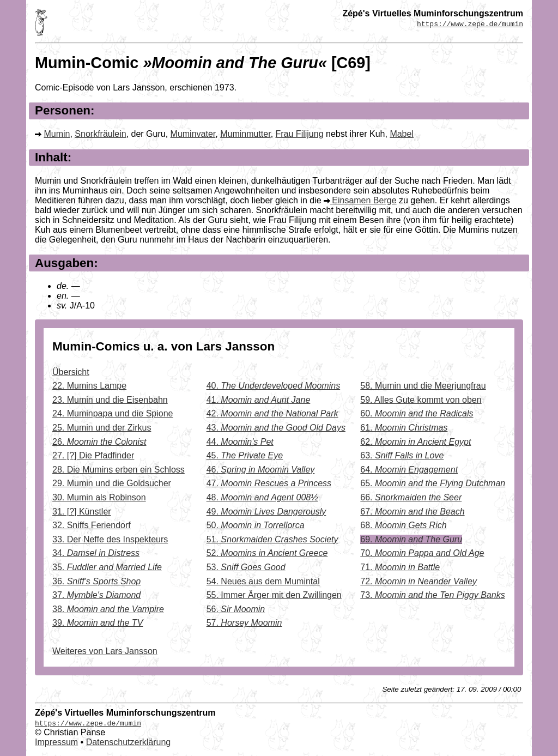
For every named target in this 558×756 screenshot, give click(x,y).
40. (273, 386)
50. (256, 525)
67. (412, 512)
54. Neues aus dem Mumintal (263, 581)
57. (244, 623)
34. (96, 553)
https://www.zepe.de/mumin (470, 23)
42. (272, 413)
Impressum (56, 742)
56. (236, 609)
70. (422, 553)
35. (107, 567)
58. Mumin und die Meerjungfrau (423, 386)
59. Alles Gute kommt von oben (421, 400)
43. (276, 428)
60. (417, 413)
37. (96, 595)
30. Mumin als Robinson (99, 497)
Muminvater (193, 134)
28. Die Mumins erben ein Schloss (119, 470)
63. (402, 455)
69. (411, 539)
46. (261, 470)
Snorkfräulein (100, 134)
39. (98, 623)
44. (240, 442)
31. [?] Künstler (82, 512)
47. (269, 483)
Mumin (57, 134)
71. (400, 567)
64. (409, 470)
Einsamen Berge (364, 200)
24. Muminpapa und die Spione (113, 413)
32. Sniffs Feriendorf (92, 525)
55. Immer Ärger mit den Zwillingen (274, 595)
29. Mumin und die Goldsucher (112, 483)
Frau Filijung (300, 134)
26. (99, 442)
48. (262, 497)
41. (259, 400)
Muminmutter (245, 134)
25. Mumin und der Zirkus (102, 428)
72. (418, 581)
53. (246, 567)
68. (403, 525)
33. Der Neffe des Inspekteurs (110, 539)
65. (433, 483)
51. (272, 539)
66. (411, 497)
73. (432, 595)
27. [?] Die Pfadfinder (93, 455)
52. (267, 553)
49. (266, 512)
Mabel (402, 134)
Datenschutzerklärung (129, 742)
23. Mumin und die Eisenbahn (110, 400)
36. (96, 581)
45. (245, 455)
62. (416, 442)
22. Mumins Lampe (89, 386)
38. (108, 609)
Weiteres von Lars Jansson (105, 651)
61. (404, 428)
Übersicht (71, 372)
